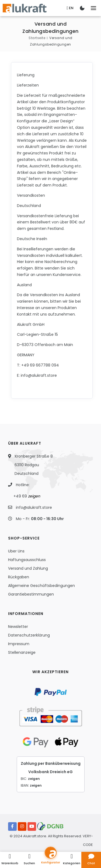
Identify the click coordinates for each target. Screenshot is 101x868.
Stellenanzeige (22, 652)
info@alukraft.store (34, 507)
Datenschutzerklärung (29, 635)
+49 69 (27, 496)
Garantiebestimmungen (31, 594)
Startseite (37, 38)
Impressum (19, 644)
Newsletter (18, 627)
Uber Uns (16, 551)
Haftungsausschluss (27, 560)
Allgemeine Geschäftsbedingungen (41, 586)
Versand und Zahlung (28, 568)
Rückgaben (19, 577)
